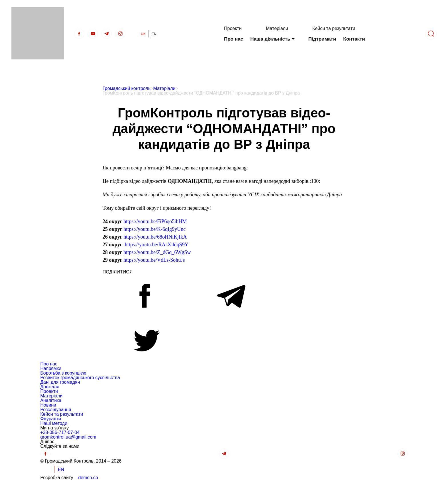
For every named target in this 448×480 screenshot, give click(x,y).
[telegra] (107, 34)
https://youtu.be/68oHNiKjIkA (155, 237)
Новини (48, 405)
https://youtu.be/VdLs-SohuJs (154, 260)
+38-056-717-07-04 (60, 432)
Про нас (234, 39)
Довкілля (50, 387)
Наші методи (54, 423)
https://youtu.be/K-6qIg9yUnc (154, 229)
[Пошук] (431, 34)
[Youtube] (93, 34)
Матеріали (277, 28)
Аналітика (51, 400)
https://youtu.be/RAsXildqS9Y (157, 245)
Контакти (354, 39)
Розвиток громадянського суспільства (80, 378)
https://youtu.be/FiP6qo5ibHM (155, 221)
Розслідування (56, 410)
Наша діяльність (270, 39)
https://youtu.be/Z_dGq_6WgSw (157, 252)
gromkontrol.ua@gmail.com (68, 437)
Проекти (233, 28)
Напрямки (51, 368)
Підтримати (322, 39)
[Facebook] (79, 34)
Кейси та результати (334, 28)
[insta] (120, 34)
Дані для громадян (60, 382)
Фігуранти (51, 419)
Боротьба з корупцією (63, 373)
